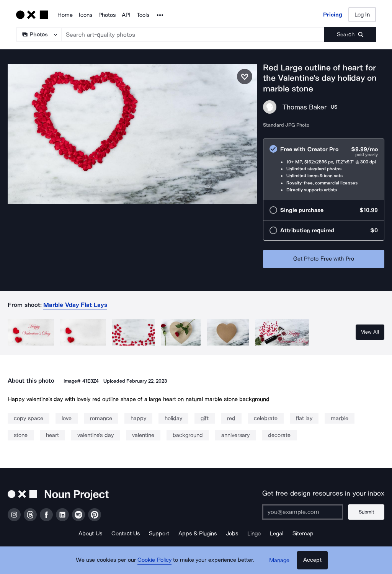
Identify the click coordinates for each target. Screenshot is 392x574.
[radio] (324, 169)
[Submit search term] (350, 34)
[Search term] (193, 34)
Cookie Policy (155, 561)
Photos (107, 15)
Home (65, 15)
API (126, 15)
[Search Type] (38, 34)
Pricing (333, 15)
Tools (143, 15)
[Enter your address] (302, 512)
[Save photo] (245, 77)
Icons (86, 15)
